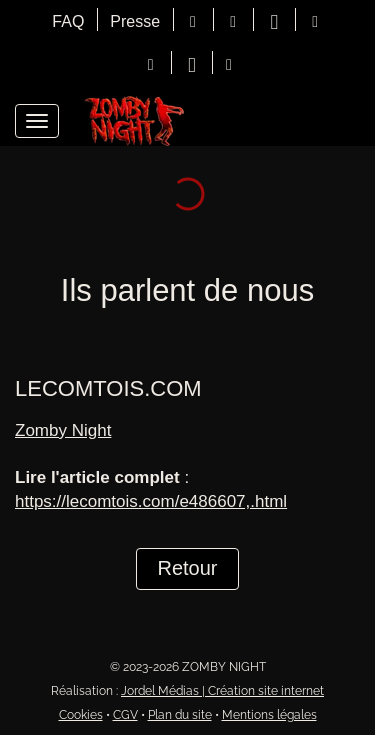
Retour (187, 568)
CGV (125, 715)
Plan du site (180, 715)
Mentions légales (269, 715)
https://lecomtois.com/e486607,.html (151, 501)
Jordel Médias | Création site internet (222, 691)
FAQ (68, 21)
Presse (135, 21)
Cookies (81, 715)
